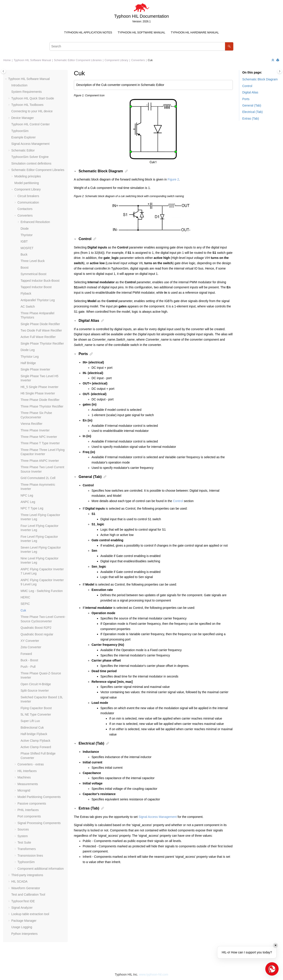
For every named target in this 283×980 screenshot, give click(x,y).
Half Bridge (28, 363)
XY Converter (30, 641)
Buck (24, 254)
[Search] (229, 46)
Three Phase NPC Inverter (39, 437)
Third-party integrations (27, 875)
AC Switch (28, 307)
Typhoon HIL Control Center (31, 124)
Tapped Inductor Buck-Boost (40, 281)
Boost (25, 268)
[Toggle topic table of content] (280, 71)
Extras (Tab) (251, 118)
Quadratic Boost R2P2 (36, 628)
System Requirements (27, 92)
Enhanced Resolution (35, 222)
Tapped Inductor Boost (36, 287)
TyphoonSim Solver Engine (30, 157)
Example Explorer (24, 137)
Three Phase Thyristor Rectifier (42, 406)
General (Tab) (252, 105)
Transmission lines (30, 856)
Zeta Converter (31, 647)
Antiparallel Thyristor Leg (38, 300)
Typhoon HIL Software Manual (141, 33)
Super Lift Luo (30, 721)
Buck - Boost (29, 660)
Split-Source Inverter (35, 691)
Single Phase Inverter (35, 369)
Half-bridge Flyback (34, 734)
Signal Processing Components (39, 823)
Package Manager (24, 921)
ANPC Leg (28, 502)
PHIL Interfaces (28, 810)
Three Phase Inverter (35, 430)
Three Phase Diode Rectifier (40, 400)
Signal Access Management (30, 144)
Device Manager (23, 118)
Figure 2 (173, 179)
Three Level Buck (33, 261)
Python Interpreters (24, 934)
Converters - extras (31, 764)
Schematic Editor (23, 150)
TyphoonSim (20, 131)
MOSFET (27, 248)
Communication (28, 202)
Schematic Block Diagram (260, 79)
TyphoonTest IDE (23, 901)
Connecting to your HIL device (32, 111)
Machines (24, 777)
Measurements (28, 784)
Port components (29, 816)
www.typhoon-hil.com (153, 974)
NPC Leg (27, 495)
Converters (138, 60)
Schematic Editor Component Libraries (78, 60)
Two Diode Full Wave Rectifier (41, 330)
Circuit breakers (28, 196)
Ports (246, 99)
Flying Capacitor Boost (36, 708)
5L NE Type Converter (36, 714)
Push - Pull (28, 667)
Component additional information (41, 869)
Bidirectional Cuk (32, 728)
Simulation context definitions (31, 163)
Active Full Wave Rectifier (38, 337)
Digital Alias (250, 92)
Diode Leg (28, 350)
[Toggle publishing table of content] (3, 71)
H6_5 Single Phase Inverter (39, 387)
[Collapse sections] (273, 60)
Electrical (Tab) (253, 112)
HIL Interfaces (27, 771)
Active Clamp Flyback (35, 741)
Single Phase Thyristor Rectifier (42, 343)
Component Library (116, 60)
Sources (23, 829)
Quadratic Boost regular (37, 634)
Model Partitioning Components (39, 797)
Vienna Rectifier (32, 424)
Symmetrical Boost (33, 274)
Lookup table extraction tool (30, 914)
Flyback (26, 293)
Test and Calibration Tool (28, 895)
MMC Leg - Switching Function (42, 591)
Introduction (19, 85)
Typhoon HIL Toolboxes (27, 105)
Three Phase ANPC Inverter (40, 461)
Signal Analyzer (22, 908)
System (23, 836)
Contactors (25, 209)
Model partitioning (27, 183)
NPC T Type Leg (32, 508)
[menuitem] (88, 33)
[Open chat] (272, 969)
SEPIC (25, 604)
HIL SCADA (19, 881)
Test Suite (24, 842)
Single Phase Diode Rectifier (40, 324)
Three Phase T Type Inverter (40, 443)
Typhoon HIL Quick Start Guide (33, 98)
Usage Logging (22, 927)
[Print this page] (278, 60)
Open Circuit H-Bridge (36, 684)
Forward (26, 654)
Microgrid (24, 790)
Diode (25, 229)
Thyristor (27, 235)
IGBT (24, 241)
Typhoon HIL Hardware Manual (195, 33)
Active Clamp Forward (36, 747)
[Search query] (141, 46)
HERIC (25, 597)
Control (178, 501)
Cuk (150, 60)
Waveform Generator (26, 888)
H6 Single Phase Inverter (38, 393)
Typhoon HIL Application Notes (88, 33)
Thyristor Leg (30, 357)
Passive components (32, 803)
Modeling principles (28, 176)
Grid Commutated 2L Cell (38, 478)
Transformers (27, 849)
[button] (6, 79)
